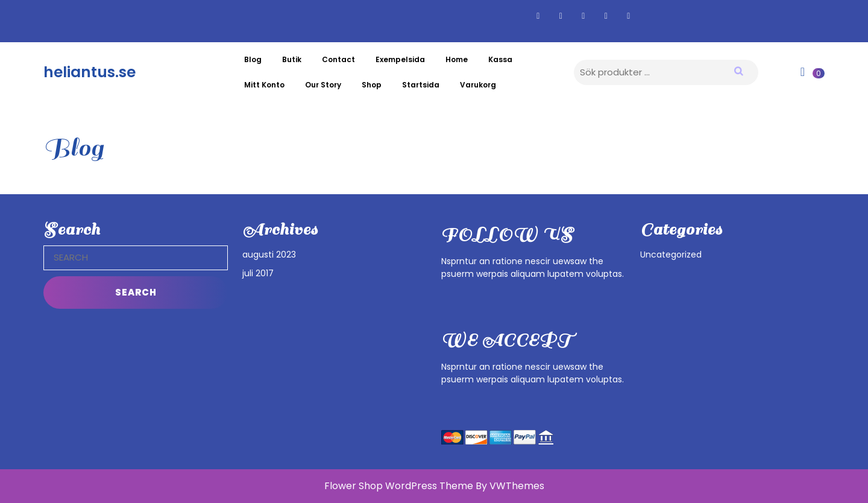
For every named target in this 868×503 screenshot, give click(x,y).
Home (457, 59)
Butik (292, 59)
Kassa (500, 59)
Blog (253, 59)
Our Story (323, 85)
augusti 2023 (269, 255)
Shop (372, 85)
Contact (338, 59)
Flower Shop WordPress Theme (399, 486)
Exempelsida (400, 59)
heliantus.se (90, 72)
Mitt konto (264, 85)
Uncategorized (671, 255)
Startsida (421, 85)
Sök (746, 71)
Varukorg (478, 85)
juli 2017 (258, 273)
